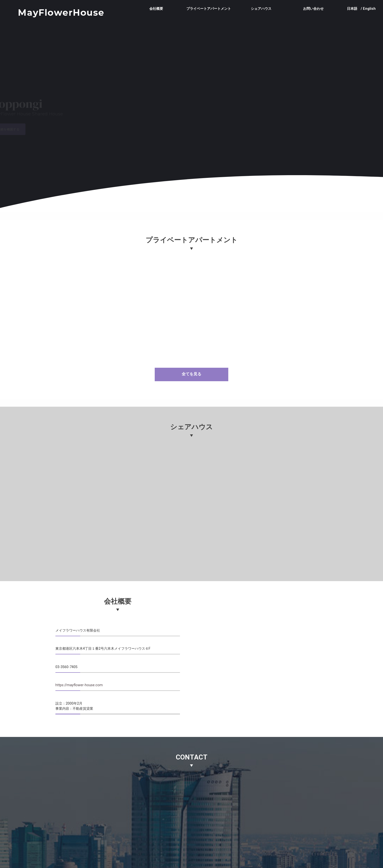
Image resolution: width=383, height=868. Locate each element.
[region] (191, 116)
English (369, 9)
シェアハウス (261, 9)
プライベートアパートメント (209, 9)
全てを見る (191, 374)
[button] (144, 115)
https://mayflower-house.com (79, 685)
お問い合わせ (313, 9)
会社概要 (156, 9)
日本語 (352, 9)
